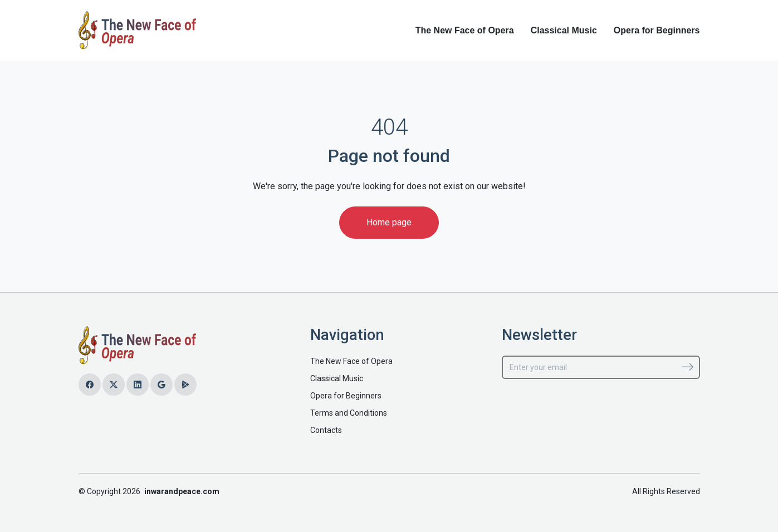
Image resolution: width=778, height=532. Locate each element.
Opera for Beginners (657, 30)
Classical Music (564, 30)
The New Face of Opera (465, 30)
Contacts (326, 430)
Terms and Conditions (349, 413)
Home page (389, 222)
